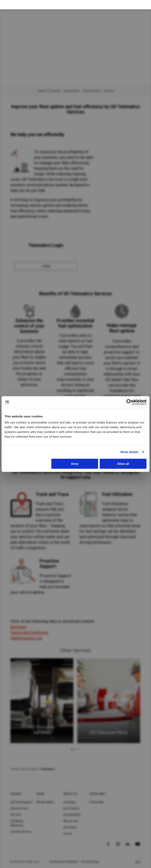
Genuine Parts (71, 91)
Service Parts (29, 769)
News (41, 794)
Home (14, 769)
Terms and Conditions (29, 632)
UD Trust (109, 91)
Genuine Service (92, 91)
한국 (138, 862)
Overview (55, 91)
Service (16, 794)
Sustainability (72, 815)
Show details (129, 452)
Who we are (71, 821)
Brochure (18, 627)
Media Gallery (45, 802)
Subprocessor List (26, 638)
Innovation (70, 827)
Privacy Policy (90, 862)
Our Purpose (71, 808)
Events (68, 834)
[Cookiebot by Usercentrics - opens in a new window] (129, 402)
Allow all (123, 464)
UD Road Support (21, 802)
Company (70, 802)
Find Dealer (97, 802)
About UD (70, 794)
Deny (75, 464)
